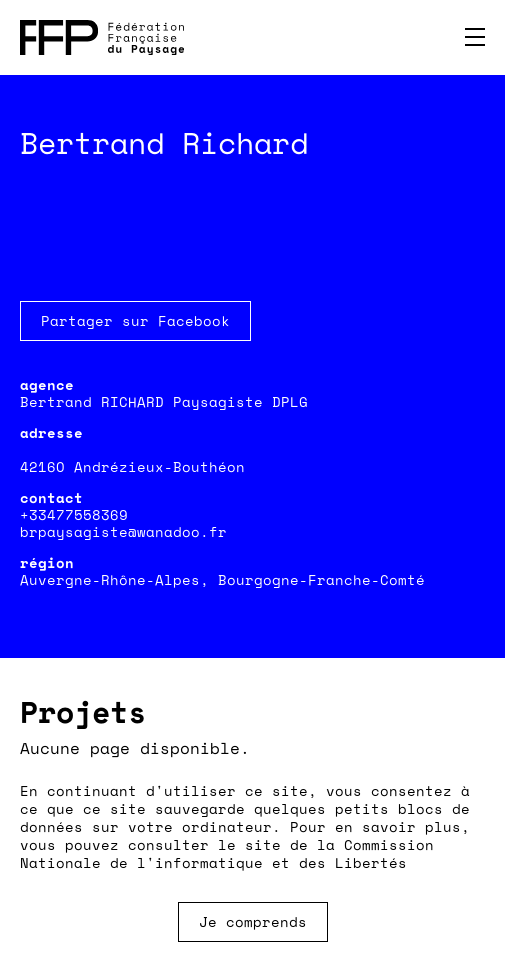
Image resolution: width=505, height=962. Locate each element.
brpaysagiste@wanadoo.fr (123, 531)
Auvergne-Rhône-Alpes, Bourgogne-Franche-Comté (222, 579)
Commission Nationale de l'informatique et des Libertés (227, 853)
